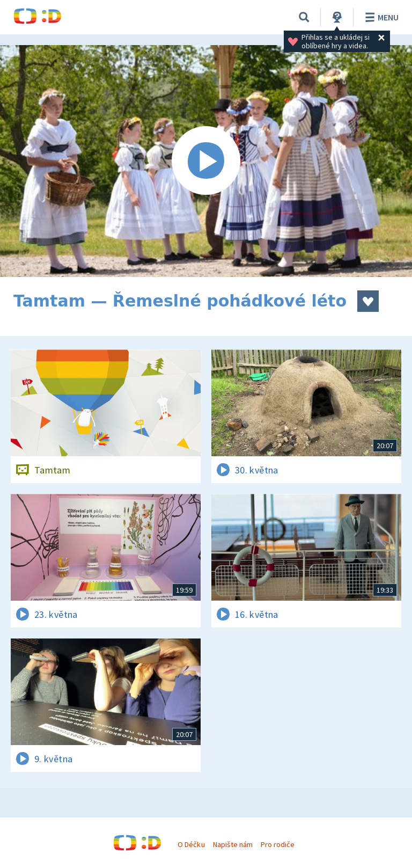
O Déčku (191, 844)
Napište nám (233, 844)
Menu (380, 17)
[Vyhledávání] (304, 17)
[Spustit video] (206, 161)
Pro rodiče (278, 844)
